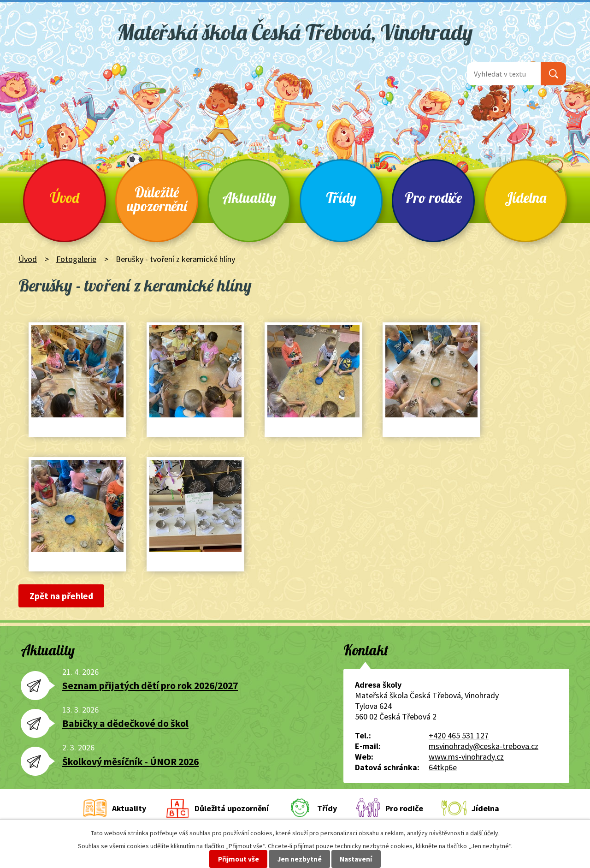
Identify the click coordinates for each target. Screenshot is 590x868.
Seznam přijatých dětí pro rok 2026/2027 (150, 686)
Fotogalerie (76, 259)
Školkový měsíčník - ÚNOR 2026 (130, 762)
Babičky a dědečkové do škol (125, 723)
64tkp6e (443, 767)
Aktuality (249, 198)
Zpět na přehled (61, 596)
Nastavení (356, 859)
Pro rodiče (433, 198)
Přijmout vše (239, 859)
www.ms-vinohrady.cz (466, 757)
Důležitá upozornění (232, 808)
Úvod (65, 198)
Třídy (341, 198)
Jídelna (525, 198)
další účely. (485, 833)
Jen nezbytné (300, 859)
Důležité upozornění (157, 199)
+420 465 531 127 (459, 735)
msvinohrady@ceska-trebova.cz (484, 746)
